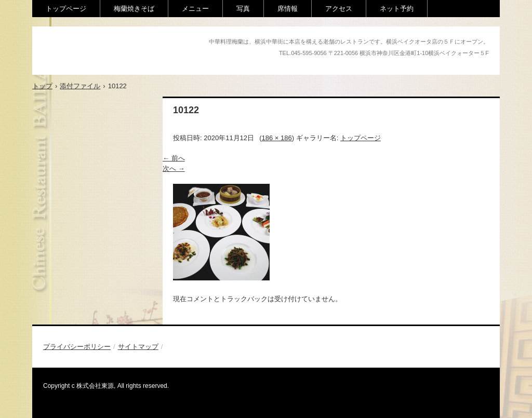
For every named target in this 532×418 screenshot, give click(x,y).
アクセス (339, 9)
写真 (243, 9)
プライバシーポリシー (77, 347)
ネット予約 (397, 9)
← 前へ (174, 158)
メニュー (195, 9)
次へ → (174, 168)
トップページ (66, 9)
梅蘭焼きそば (134, 9)
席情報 (288, 9)
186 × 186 (277, 138)
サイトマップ (138, 347)
